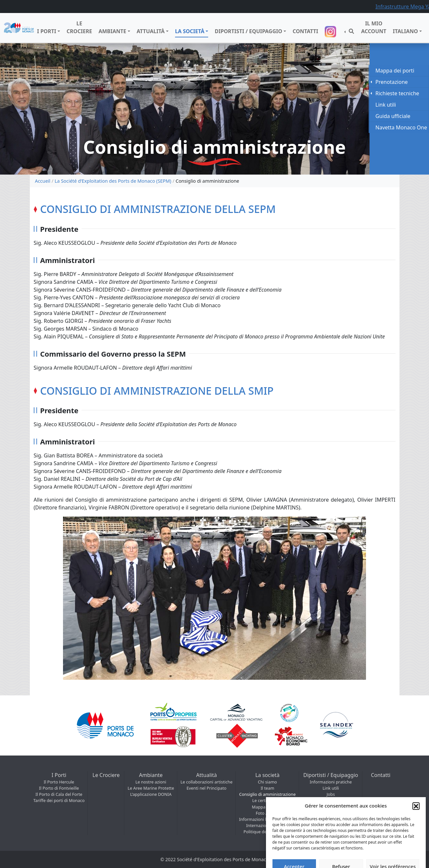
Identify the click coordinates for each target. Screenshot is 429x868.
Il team (267, 788)
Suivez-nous (331, 32)
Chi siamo (267, 782)
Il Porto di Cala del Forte (59, 794)
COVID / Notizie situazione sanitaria (331, 800)
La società (190, 31)
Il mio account (374, 27)
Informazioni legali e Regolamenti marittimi (267, 819)
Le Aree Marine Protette (151, 788)
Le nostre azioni (151, 782)
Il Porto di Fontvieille (59, 788)
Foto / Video (267, 813)
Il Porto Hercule (59, 782)
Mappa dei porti (268, 807)
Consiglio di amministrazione (267, 794)
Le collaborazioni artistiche (207, 782)
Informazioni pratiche (331, 782)
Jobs (331, 794)
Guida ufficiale (393, 116)
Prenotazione (392, 82)
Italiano (405, 31)
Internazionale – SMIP (267, 825)
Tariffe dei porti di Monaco (59, 800)
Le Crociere (79, 27)
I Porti (47, 31)
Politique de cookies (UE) (267, 832)
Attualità (151, 31)
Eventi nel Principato (206, 788)
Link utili (331, 788)
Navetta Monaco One (401, 127)
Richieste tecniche (397, 93)
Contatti (305, 31)
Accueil (43, 181)
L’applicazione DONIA (151, 794)
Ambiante (112, 31)
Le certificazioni (267, 800)
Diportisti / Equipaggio (248, 31)
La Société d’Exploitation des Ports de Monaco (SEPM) (113, 181)
